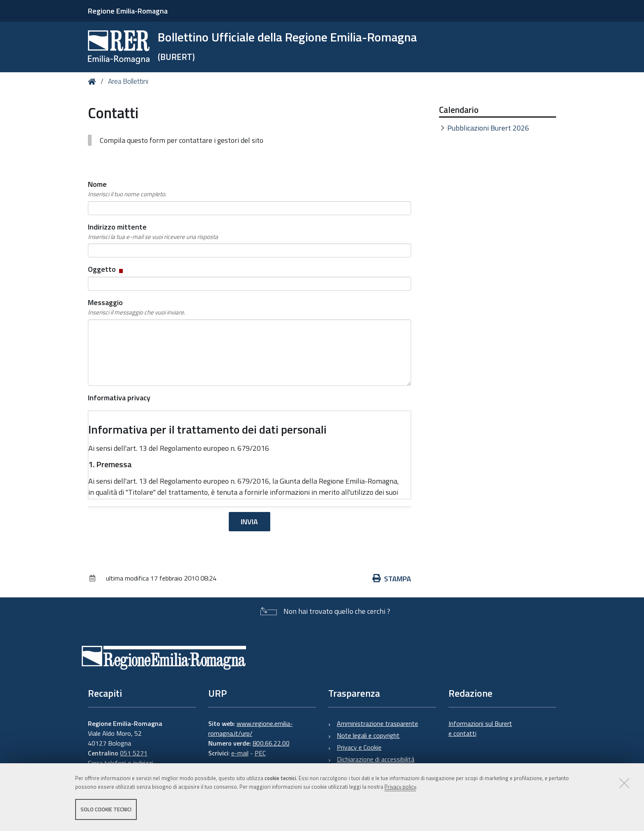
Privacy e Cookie (359, 747)
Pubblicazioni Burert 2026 (488, 128)
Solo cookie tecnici (106, 810)
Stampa (392, 579)
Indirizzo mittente (153, 232)
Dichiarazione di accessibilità (376, 759)
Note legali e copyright (368, 735)
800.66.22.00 (271, 743)
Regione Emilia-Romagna (128, 11)
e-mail (240, 753)
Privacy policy (400, 787)
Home (93, 81)
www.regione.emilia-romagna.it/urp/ (251, 728)
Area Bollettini (128, 81)
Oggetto (106, 269)
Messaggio (137, 307)
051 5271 (134, 753)
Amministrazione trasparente (377, 723)
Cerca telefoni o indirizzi (121, 763)
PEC (260, 753)
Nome (127, 189)
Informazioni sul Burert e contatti (480, 728)
